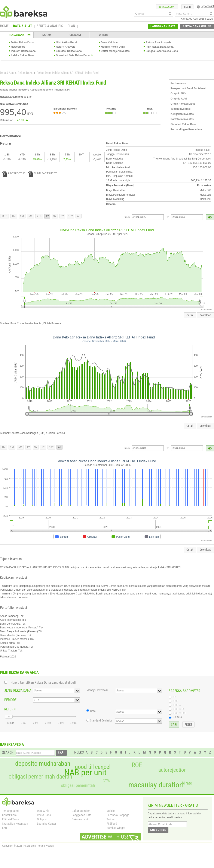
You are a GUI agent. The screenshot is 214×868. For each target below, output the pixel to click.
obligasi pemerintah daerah (40, 777)
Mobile (111, 811)
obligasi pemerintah (78, 785)
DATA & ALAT (23, 26)
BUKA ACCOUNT (167, 7)
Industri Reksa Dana (23, 51)
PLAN (71, 26)
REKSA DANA (16, 35)
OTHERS (104, 35)
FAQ (4, 828)
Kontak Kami (10, 815)
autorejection (172, 770)
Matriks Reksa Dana (113, 47)
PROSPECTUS (14, 173)
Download (205, 315)
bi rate (187, 783)
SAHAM (47, 35)
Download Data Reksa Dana (73, 55)
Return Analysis (66, 47)
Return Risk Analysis (159, 42)
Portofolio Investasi (182, 119)
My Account (205, 6)
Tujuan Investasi (181, 109)
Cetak (190, 315)
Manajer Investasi (97, 690)
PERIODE (10, 700)
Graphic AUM (179, 99)
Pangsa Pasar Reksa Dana (162, 51)
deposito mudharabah (43, 764)
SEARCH (8, 753)
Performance (178, 83)
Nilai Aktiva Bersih (67, 42)
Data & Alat (7, 73)
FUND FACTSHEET (42, 173)
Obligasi (42, 819)
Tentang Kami (10, 811)
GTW (106, 781)
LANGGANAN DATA (163, 26)
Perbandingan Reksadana (186, 129)
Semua (178, 717)
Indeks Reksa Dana (23, 55)
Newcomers (18, 47)
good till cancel (93, 767)
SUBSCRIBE (158, 830)
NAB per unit (85, 773)
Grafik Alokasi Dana (183, 104)
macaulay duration (156, 785)
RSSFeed (112, 824)
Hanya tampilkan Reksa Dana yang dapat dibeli (43, 683)
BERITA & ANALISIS (50, 26)
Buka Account (80, 819)
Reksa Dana (25, 73)
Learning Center (47, 824)
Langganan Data (82, 815)
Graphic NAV (178, 94)
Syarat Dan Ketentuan (15, 824)
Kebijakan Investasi (182, 114)
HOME (4, 26)
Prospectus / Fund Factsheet (188, 88)
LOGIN (187, 7)
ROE (137, 765)
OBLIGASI (75, 35)
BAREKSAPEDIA (12, 744)
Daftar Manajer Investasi (116, 51)
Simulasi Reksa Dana (69, 51)
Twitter (111, 819)
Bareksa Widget (116, 828)
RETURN (10, 709)
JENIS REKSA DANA (18, 690)
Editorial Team (11, 819)
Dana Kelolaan (110, 42)
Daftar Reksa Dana (22, 42)
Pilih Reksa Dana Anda (160, 47)
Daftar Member (81, 811)
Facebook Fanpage (118, 815)
